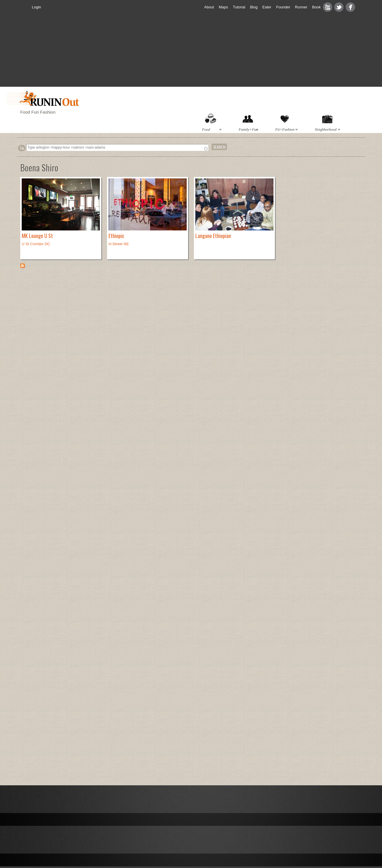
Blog (254, 7)
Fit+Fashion (286, 130)
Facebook (350, 7)
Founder (283, 7)
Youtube (328, 7)
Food (211, 130)
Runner (301, 7)
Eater (267, 7)
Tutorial (239, 7)
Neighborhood (326, 130)
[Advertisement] (197, 54)
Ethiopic (116, 236)
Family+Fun (247, 130)
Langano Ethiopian (213, 236)
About (209, 7)
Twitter (339, 7)
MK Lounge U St (37, 236)
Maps (223, 7)
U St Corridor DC (36, 244)
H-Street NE (119, 244)
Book (317, 7)
